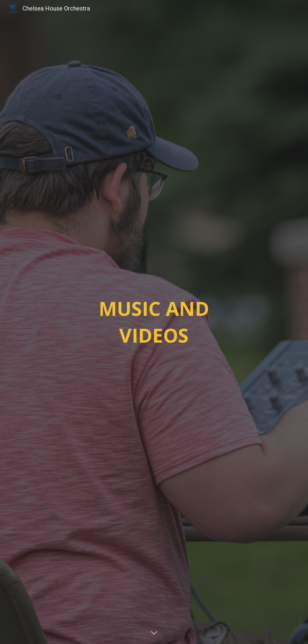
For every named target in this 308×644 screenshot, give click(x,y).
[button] (154, 633)
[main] (154, 322)
